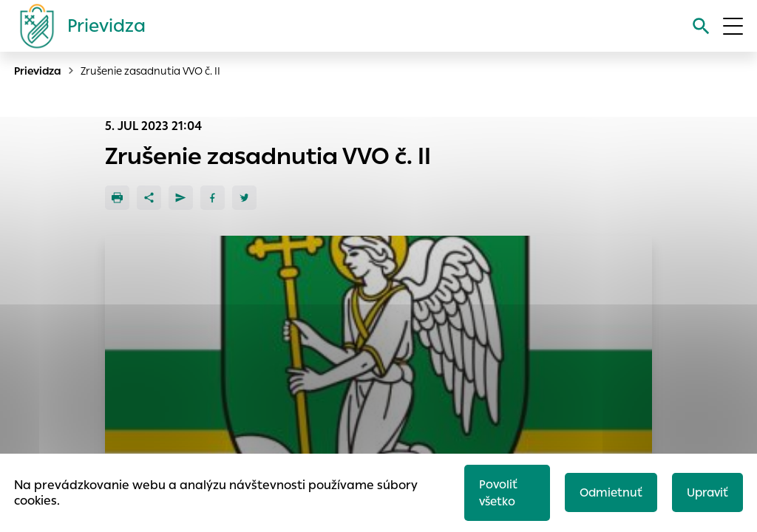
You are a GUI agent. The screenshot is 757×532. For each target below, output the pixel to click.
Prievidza (38, 71)
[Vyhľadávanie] (701, 26)
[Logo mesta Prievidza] (77, 26)
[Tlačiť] (117, 198)
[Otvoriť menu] (733, 26)
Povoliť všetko (498, 493)
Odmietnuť (611, 492)
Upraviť (707, 492)
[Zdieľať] (149, 198)
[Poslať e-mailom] (181, 198)
